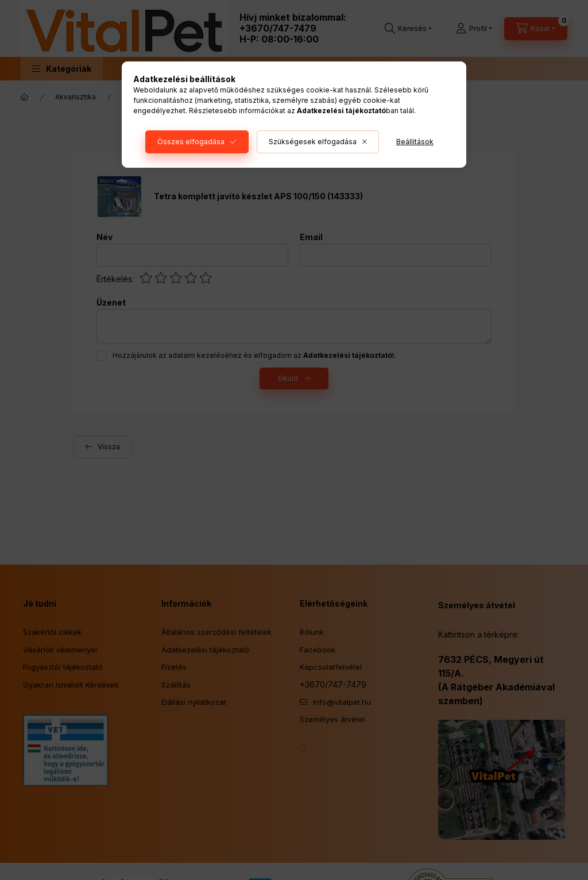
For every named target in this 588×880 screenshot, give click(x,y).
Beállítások (415, 142)
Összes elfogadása (191, 142)
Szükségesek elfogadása (313, 142)
